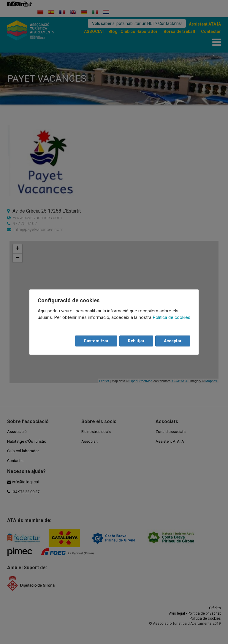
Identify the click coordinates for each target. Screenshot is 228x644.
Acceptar (173, 341)
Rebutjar (136, 341)
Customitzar (96, 341)
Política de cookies (171, 317)
